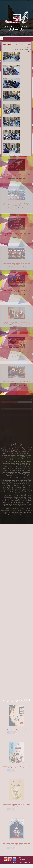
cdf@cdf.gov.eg (24, 860)
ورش (30, 51)
